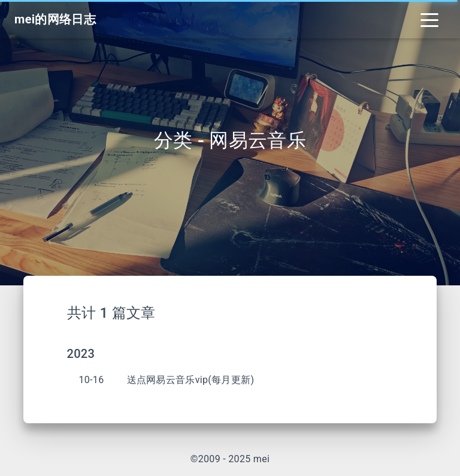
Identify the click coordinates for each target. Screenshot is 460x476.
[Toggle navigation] (429, 19)
